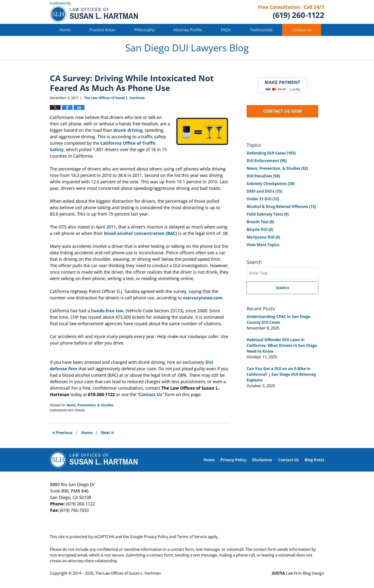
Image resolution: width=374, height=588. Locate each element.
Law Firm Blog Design (298, 573)
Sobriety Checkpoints (271, 184)
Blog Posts (314, 460)
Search (283, 288)
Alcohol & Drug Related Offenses (281, 207)
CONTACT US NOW (283, 111)
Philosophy (144, 30)
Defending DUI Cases (271, 153)
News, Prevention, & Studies (90, 405)
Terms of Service (192, 537)
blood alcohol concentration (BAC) (140, 233)
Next (107, 432)
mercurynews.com (203, 298)
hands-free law (107, 311)
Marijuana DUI (263, 237)
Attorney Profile (188, 30)
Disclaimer (262, 460)
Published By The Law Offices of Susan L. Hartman (291, 12)
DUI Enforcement (267, 161)
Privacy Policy (233, 460)
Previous (62, 432)
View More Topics (263, 245)
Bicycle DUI (260, 229)
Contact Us (302, 30)
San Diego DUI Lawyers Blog (94, 12)
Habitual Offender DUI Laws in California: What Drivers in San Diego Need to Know (282, 345)
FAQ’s (226, 30)
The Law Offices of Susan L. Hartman (128, 573)
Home (65, 30)
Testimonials (261, 30)
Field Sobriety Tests (268, 214)
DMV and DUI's (264, 191)
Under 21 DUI (263, 199)
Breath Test (260, 222)
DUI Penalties (263, 176)
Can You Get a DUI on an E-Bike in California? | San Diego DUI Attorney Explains (281, 374)
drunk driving (128, 130)
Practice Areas (102, 30)
